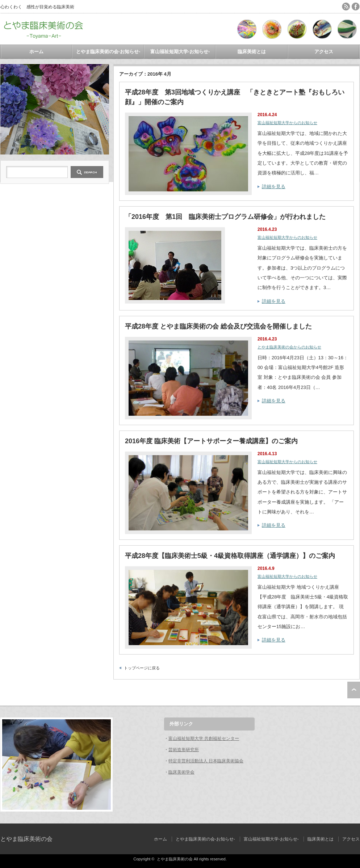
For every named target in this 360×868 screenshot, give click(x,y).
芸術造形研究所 (184, 750)
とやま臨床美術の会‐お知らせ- (108, 52)
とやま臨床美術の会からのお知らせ (289, 347)
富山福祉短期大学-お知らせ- (180, 52)
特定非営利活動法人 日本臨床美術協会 (206, 761)
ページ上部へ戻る (354, 690)
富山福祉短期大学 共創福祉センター (204, 738)
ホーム (36, 52)
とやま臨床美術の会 (26, 839)
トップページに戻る (142, 668)
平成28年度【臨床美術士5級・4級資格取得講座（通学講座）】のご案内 (230, 556)
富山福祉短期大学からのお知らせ (287, 123)
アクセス (324, 52)
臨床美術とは (252, 52)
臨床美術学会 (181, 772)
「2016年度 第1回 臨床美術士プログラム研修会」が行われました (225, 217)
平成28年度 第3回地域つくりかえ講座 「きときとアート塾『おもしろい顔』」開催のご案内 (235, 97)
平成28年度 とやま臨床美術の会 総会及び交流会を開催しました (218, 326)
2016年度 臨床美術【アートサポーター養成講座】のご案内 (211, 441)
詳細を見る (274, 187)
